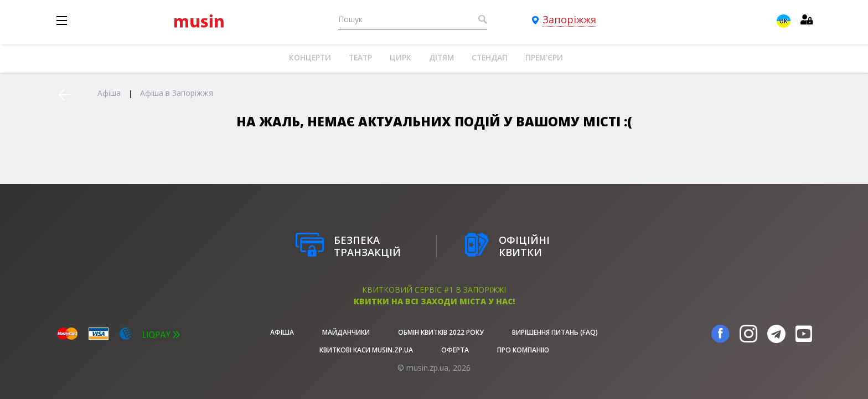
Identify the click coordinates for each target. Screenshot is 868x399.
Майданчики (346, 332)
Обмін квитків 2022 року (441, 332)
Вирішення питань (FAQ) (555, 332)
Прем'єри (544, 57)
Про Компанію (523, 350)
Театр (360, 57)
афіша (282, 332)
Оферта (455, 350)
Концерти (310, 57)
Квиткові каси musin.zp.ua (366, 350)
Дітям (441, 57)
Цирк (401, 57)
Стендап (490, 57)
